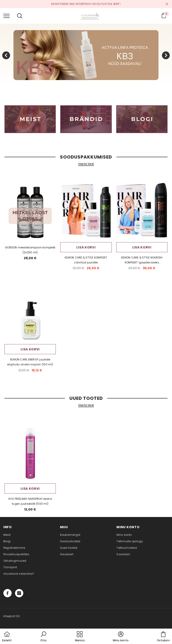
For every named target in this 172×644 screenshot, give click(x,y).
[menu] (6, 16)
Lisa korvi (86, 247)
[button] (43, 637)
